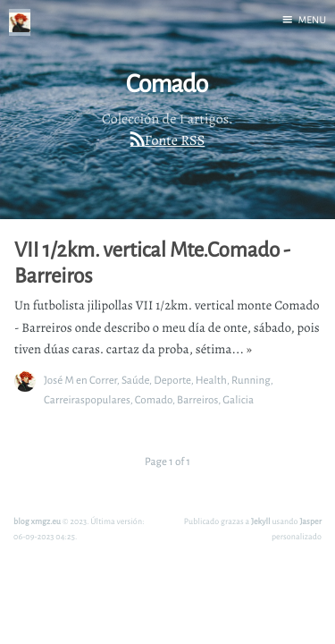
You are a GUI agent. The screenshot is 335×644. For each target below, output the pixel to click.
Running (251, 380)
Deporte (172, 380)
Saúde (135, 380)
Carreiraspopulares (87, 399)
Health (211, 380)
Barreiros (197, 399)
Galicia (238, 399)
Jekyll (261, 521)
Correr (103, 380)
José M (59, 380)
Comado (154, 399)
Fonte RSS (175, 140)
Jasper (310, 521)
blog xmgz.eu (37, 521)
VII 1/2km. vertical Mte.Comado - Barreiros (152, 263)
